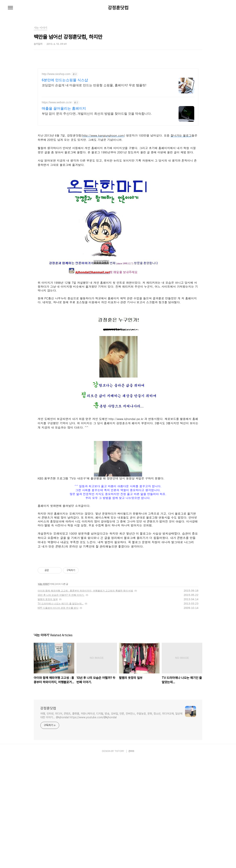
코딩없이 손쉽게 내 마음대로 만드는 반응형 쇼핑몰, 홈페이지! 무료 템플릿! (94, 85)
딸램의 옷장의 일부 (48, 709)
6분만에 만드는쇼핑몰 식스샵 (65, 80)
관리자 (131, 861)
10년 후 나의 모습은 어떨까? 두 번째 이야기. (61, 705)
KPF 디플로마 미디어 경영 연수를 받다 (58, 717)
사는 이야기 (43, 694)
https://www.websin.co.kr (57, 102)
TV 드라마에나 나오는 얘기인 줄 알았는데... (61, 713)
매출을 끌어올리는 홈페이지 (64, 108)
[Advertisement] (118, 157)
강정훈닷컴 (118, 8)
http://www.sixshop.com (56, 74)
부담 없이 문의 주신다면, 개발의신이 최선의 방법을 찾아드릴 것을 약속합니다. (97, 114)
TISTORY (119, 861)
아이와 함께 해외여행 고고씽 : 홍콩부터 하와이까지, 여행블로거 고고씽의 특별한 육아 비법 (85, 700)
